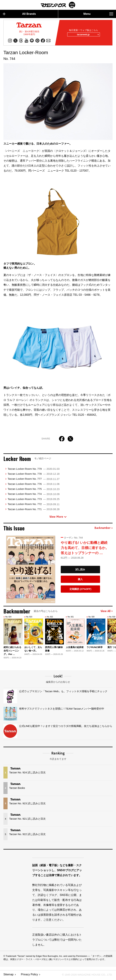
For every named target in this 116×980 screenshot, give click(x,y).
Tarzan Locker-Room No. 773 (34, 500)
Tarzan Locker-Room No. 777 (34, 480)
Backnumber (103, 529)
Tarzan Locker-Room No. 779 (34, 470)
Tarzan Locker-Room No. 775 (34, 490)
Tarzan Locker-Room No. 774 (34, 495)
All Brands (19, 14)
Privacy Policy (30, 976)
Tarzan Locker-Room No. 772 (34, 505)
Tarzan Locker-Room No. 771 (34, 510)
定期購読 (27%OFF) (80, 590)
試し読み (80, 571)
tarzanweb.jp (87, 35)
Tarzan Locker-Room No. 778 (34, 475)
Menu (98, 14)
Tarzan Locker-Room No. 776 (34, 485)
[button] (109, 637)
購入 (80, 580)
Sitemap (8, 976)
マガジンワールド (58, 5)
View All (107, 612)
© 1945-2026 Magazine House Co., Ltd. (85, 976)
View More (58, 518)
